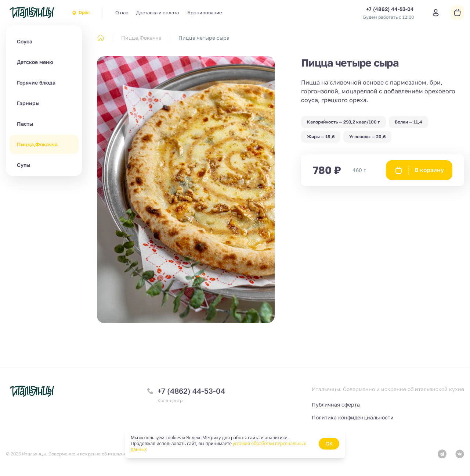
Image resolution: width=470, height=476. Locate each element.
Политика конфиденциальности (353, 417)
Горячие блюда (36, 83)
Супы (23, 165)
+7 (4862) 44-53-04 (191, 391)
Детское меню (35, 62)
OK (329, 443)
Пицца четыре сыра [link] (204, 38)
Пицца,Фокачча (37, 144)
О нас (122, 12)
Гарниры (28, 103)
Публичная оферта (336, 405)
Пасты (25, 124)
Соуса (25, 41)
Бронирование (205, 12)
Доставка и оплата (158, 12)
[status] (235, 444)
